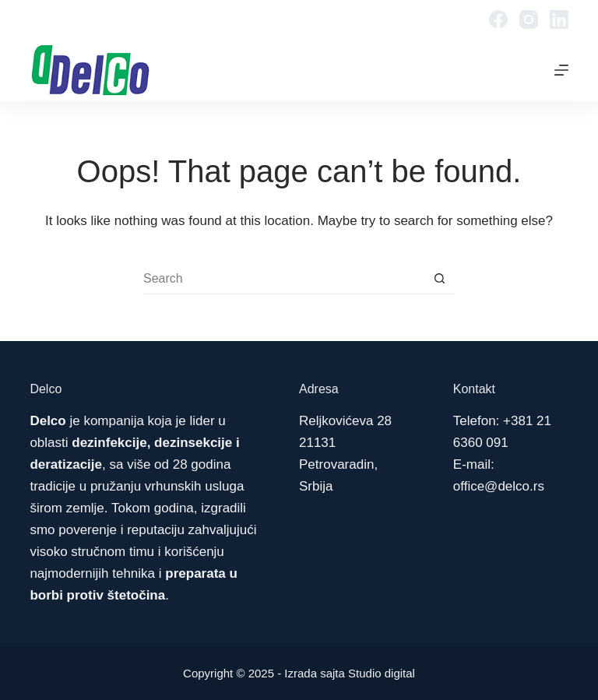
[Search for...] (283, 279)
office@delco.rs (499, 486)
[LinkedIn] (559, 19)
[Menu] (561, 70)
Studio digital (382, 673)
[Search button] (439, 279)
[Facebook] (498, 19)
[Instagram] (529, 19)
